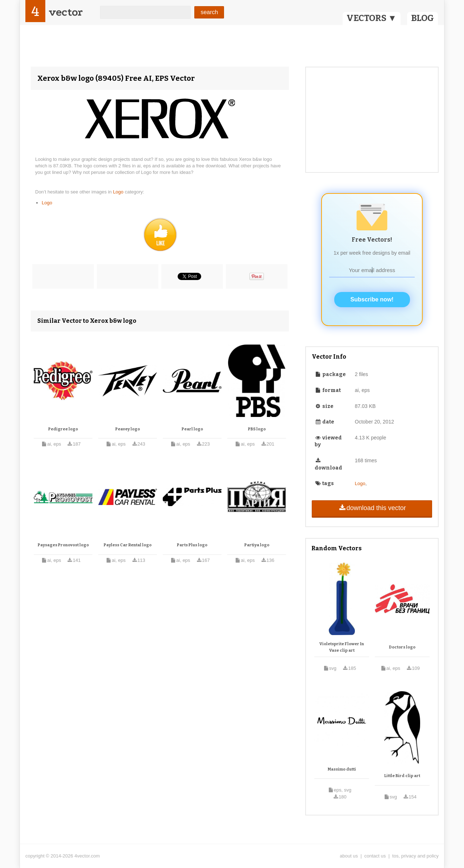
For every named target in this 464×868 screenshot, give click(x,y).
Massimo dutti (342, 769)
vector (66, 12)
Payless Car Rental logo (128, 545)
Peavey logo (128, 429)
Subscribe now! (372, 299)
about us (349, 856)
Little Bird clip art (402, 776)
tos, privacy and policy (415, 856)
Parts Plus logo (192, 545)
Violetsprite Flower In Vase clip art (342, 647)
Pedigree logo (63, 429)
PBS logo (257, 429)
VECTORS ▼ (372, 18)
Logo (119, 192)
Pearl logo (192, 429)
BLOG (422, 18)
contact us (375, 856)
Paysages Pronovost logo (63, 545)
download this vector (372, 508)
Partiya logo (257, 545)
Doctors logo (402, 647)
